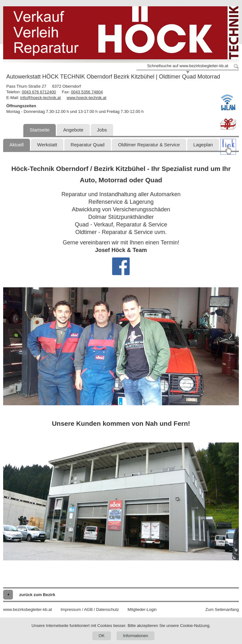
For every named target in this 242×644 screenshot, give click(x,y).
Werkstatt (47, 145)
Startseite (40, 130)
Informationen (135, 636)
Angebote (73, 130)
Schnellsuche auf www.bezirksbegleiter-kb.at (188, 66)
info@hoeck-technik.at (40, 98)
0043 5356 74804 (87, 92)
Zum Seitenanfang (222, 609)
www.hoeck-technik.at (87, 98)
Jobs (102, 130)
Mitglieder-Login (142, 609)
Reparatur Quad (88, 145)
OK (102, 636)
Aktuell (17, 145)
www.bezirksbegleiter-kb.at (28, 609)
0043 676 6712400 (39, 92)
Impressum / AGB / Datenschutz (90, 609)
